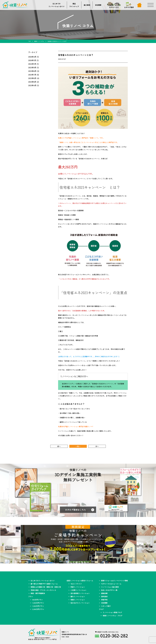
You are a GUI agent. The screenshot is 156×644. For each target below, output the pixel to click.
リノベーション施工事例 (110, 587)
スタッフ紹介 (106, 606)
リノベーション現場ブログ (112, 612)
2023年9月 (32, 67)
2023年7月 (32, 75)
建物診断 (104, 593)
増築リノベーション (78, 600)
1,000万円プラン (38, 603)
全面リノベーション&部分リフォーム (80, 581)
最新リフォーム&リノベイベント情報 (114, 581)
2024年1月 (32, 64)
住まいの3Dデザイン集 (109, 590)
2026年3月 (32, 57)
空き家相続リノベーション (80, 593)
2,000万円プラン (38, 609)
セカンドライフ (76, 584)
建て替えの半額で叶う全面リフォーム (44, 584)
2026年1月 (32, 60)
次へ (97, 446)
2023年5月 (32, 82)
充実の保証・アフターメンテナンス (43, 590)
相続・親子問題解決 (38, 593)
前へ (59, 446)
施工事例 (87, 5)
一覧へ (78, 446)
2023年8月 (32, 71)
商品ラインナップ (74, 5)
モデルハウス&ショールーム (111, 584)
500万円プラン (38, 600)
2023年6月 (32, 78)
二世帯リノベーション (78, 590)
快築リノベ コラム (39, 41)
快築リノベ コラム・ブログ (113, 616)
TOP (29, 41)
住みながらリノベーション (80, 603)
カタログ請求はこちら (76, 510)
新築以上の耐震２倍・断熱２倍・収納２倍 (46, 587)
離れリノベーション (78, 596)
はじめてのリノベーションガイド (57, 5)
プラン (31, 596)
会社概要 (98, 5)
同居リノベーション (78, 587)
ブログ (101, 609)
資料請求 (104, 596)
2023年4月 (32, 85)
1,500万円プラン (38, 606)
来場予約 (104, 600)
